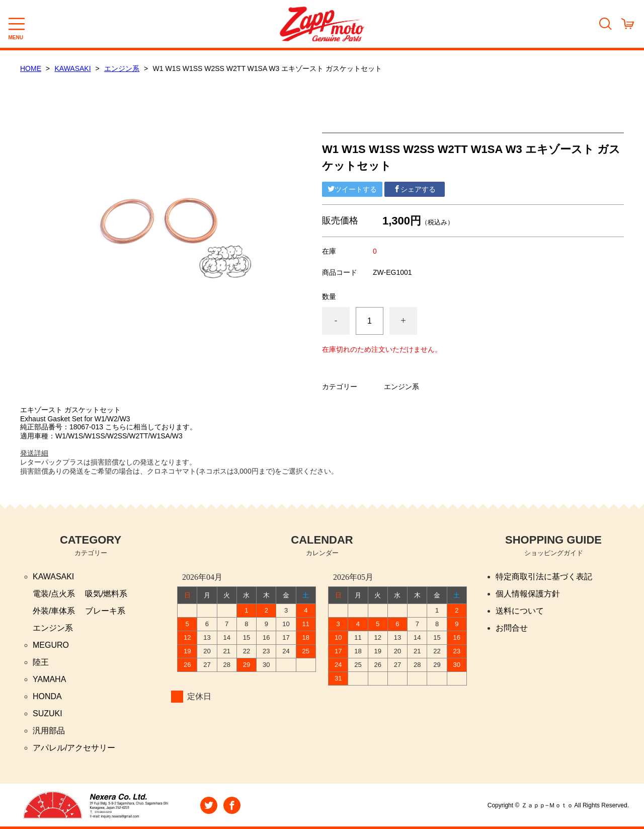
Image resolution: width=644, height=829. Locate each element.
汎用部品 (49, 731)
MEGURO (51, 645)
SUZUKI (48, 713)
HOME (31, 68)
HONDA (47, 696)
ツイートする (352, 189)
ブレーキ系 (105, 611)
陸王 (41, 662)
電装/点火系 (54, 594)
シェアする (415, 189)
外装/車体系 (54, 611)
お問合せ (512, 628)
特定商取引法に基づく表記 (544, 577)
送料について (520, 611)
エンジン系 (122, 68)
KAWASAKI (73, 68)
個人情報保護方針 (528, 594)
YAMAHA (49, 679)
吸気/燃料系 (106, 594)
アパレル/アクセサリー (74, 748)
